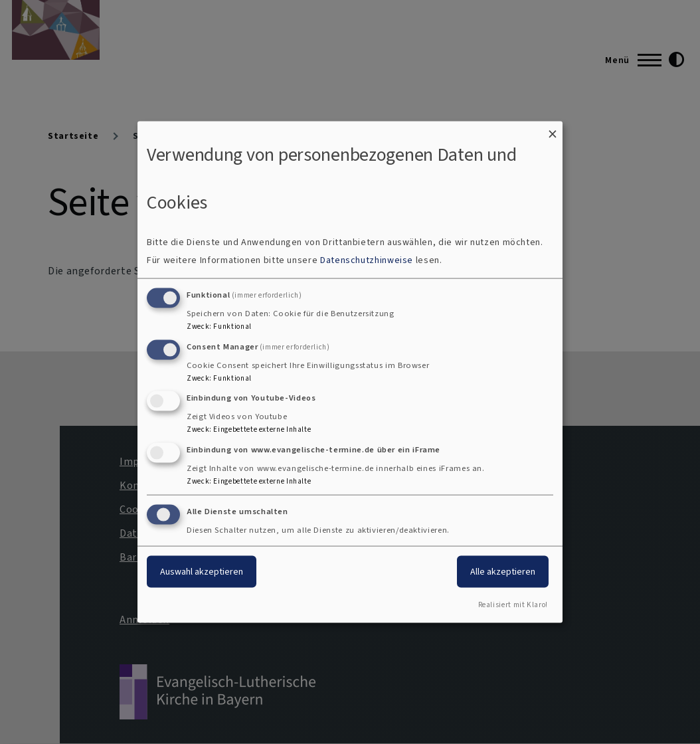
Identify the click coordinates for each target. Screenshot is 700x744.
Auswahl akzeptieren (202, 572)
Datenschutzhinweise (367, 259)
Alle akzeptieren (503, 572)
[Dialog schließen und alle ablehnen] (553, 130)
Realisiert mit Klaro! (513, 604)
